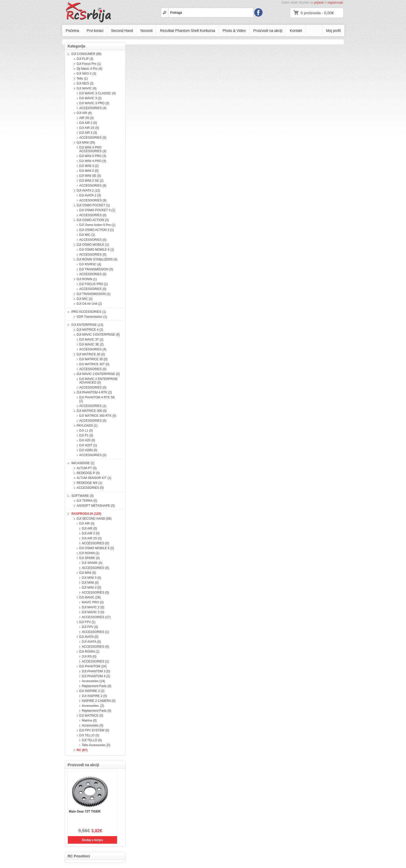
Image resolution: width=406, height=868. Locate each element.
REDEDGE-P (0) (88, 473)
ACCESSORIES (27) (96, 617)
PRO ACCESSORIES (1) (89, 312)
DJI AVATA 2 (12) (88, 190)
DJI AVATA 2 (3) (90, 195)
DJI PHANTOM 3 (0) (96, 671)
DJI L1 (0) (86, 431)
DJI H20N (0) (88, 450)
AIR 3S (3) (86, 118)
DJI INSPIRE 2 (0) (94, 696)
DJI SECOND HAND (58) (94, 519)
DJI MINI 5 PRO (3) (93, 156)
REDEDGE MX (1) (89, 483)
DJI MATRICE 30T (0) (94, 364)
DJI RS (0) (89, 657)
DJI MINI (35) (86, 143)
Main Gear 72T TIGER (85, 811)
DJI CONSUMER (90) (86, 54)
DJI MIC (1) (87, 235)
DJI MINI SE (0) (90, 176)
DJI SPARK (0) (89, 558)
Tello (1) (82, 79)
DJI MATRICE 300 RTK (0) (98, 416)
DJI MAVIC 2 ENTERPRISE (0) (98, 374)
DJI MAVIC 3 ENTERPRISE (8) (98, 335)
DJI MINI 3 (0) (92, 578)
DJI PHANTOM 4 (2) (96, 676)
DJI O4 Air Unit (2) (89, 304)
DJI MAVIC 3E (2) (91, 344)
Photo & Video (234, 31)
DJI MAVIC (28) (90, 597)
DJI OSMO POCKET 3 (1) (97, 210)
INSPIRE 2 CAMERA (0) (99, 701)
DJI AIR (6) (84, 113)
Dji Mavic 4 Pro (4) (89, 69)
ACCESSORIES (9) (93, 200)
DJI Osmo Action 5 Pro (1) (97, 225)
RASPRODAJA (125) (86, 514)
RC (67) (82, 750)
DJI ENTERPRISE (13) (87, 325)
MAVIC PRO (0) (93, 602)
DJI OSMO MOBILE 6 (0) (97, 548)
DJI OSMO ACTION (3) (93, 220)
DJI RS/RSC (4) (90, 264)
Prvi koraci (95, 31)
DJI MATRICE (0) (91, 716)
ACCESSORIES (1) (93, 406)
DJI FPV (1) (87, 622)
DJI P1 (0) (86, 435)
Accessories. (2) (93, 706)
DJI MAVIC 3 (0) (93, 612)
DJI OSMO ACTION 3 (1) (97, 230)
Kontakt (296, 31)
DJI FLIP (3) (85, 59)
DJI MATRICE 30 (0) (91, 354)
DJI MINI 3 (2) (89, 166)
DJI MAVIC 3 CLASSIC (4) (97, 93)
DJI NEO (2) (85, 83)
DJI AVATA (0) (89, 637)
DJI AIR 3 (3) (88, 133)
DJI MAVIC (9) (86, 88)
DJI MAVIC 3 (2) (90, 98)
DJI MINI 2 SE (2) (91, 181)
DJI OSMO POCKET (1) (93, 205)
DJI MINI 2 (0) (89, 171)
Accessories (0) (93, 725)
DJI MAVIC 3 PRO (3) (94, 103)
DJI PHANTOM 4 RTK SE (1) (97, 399)
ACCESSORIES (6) (93, 186)
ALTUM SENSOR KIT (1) (94, 478)
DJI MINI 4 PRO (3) (93, 161)
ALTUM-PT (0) (87, 468)
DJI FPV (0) (90, 627)
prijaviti (319, 3)
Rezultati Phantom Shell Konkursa (187, 31)
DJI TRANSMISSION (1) (93, 294)
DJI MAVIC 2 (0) (93, 607)
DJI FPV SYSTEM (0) (94, 730)
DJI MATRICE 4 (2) (90, 330)
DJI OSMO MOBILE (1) (93, 245)
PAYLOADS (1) (87, 426)
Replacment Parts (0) (96, 711)
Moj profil (333, 31)
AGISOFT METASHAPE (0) (96, 506)
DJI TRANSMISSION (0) (96, 269)
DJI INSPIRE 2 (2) (92, 691)
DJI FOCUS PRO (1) (94, 284)
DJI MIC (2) (85, 299)
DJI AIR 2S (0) (89, 128)
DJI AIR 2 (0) (88, 123)
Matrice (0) (89, 721)
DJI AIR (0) (87, 524)
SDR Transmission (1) (92, 317)
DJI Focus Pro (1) (89, 64)
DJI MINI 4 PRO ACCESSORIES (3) (93, 149)
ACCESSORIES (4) (93, 108)
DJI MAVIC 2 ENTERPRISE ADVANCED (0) (98, 381)
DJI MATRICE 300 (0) (92, 411)
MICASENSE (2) (83, 463)
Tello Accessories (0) (96, 745)
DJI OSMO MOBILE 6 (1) (97, 250)
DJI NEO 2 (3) (86, 74)
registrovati (335, 3)
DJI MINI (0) (88, 573)
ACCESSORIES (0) (93, 138)
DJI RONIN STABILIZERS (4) (97, 259)
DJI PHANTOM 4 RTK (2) (94, 392)
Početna (72, 31)
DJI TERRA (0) (87, 501)
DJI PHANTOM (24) (93, 666)
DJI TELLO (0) (89, 735)
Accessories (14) (93, 681)
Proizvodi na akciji (268, 31)
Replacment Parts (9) (96, 686)
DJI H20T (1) (88, 445)
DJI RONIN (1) (87, 279)
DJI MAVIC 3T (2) (91, 340)
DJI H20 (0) (87, 440)
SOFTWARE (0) (83, 496)
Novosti (147, 31)
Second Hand (122, 31)
